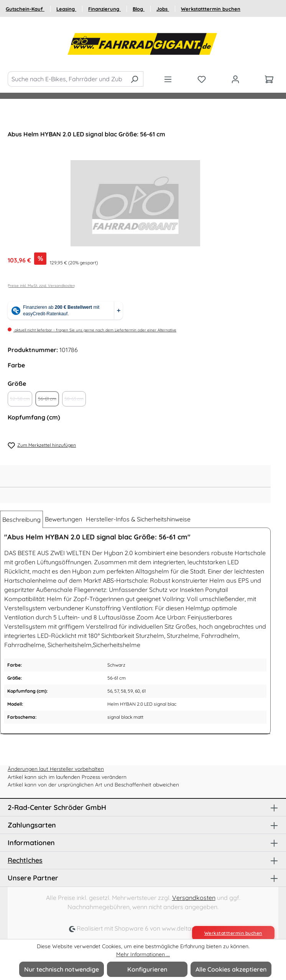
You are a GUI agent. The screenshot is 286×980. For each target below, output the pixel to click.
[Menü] (168, 79)
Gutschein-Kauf (25, 9)
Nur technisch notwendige (62, 969)
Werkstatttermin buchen (211, 9)
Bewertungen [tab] (63, 519)
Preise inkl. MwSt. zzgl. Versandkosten (41, 286)
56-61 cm (48, 401)
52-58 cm (21, 401)
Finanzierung (104, 9)
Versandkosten (194, 898)
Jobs (163, 9)
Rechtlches (25, 860)
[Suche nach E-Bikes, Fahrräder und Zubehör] (67, 79)
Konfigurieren (147, 969)
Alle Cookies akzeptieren (231, 969)
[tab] (21, 519)
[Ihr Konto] (235, 79)
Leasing (66, 9)
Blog (139, 9)
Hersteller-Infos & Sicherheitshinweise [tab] (138, 519)
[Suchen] (134, 79)
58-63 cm (75, 401)
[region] (135, 203)
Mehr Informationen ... (143, 954)
